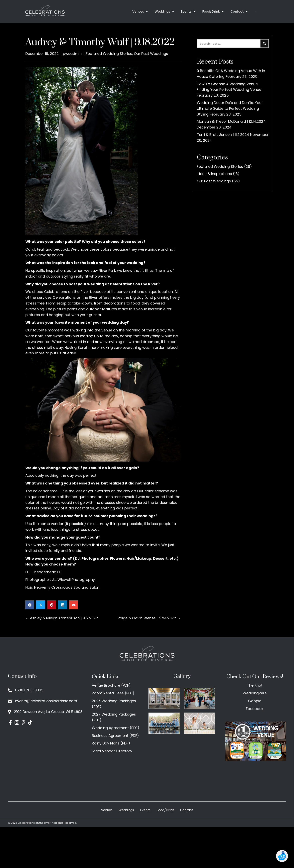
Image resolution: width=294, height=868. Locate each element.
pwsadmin (72, 54)
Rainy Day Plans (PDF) (111, 743)
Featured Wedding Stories (109, 54)
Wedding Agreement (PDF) (116, 728)
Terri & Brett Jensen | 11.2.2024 (223, 135)
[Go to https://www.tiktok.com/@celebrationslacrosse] (30, 723)
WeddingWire (255, 693)
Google (255, 701)
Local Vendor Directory (112, 751)
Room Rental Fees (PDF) (113, 693)
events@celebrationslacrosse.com (46, 701)
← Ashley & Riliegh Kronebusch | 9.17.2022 (62, 618)
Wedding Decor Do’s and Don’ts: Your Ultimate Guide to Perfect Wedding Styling (230, 108)
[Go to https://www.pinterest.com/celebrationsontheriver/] (23, 723)
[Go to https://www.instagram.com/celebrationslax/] (17, 723)
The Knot (255, 685)
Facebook (255, 709)
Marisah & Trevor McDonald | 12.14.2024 (231, 121)
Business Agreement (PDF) (115, 736)
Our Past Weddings (151, 54)
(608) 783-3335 (29, 690)
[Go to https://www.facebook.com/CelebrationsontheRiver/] (10, 723)
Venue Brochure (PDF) (111, 685)
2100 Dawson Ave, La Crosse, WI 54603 (48, 712)
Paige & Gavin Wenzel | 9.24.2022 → (149, 618)
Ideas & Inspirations (214, 174)
